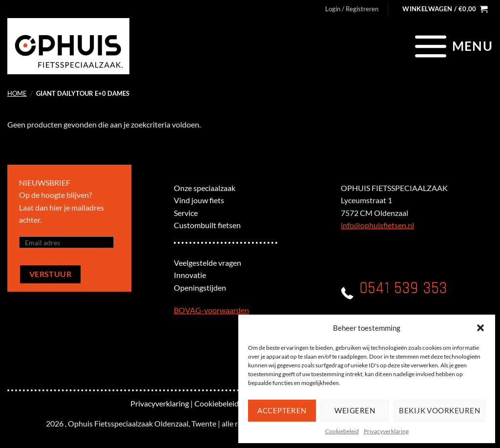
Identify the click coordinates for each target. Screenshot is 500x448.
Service (186, 213)
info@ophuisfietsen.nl (377, 225)
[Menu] (452, 46)
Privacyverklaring (386, 431)
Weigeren (355, 410)
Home (17, 93)
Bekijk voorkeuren (439, 410)
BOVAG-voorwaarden (211, 310)
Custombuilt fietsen (207, 225)
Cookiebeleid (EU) (225, 403)
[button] (480, 328)
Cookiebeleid (342, 431)
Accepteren (282, 410)
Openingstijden (200, 288)
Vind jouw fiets (199, 200)
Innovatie (190, 275)
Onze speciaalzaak (205, 188)
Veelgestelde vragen (208, 263)
